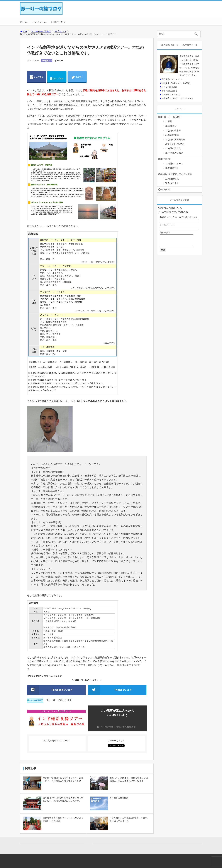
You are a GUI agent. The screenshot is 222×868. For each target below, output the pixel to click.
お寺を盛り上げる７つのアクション (177, 98)
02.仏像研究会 (172, 168)
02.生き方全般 (172, 183)
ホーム (24, 22)
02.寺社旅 (166, 159)
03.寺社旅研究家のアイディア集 (177, 174)
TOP (24, 31)
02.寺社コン (60, 31)
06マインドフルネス (175, 144)
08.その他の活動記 (174, 153)
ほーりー (59, 61)
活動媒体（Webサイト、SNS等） (176, 83)
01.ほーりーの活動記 (41, 31)
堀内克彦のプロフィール (172, 79)
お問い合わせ (58, 22)
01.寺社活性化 (172, 179)
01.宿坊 (169, 121)
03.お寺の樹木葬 (173, 131)
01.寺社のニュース (174, 164)
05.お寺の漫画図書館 (175, 139)
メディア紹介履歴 (169, 87)
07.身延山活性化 (173, 148)
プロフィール (39, 22)
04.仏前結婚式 (172, 135)
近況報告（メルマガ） (171, 94)
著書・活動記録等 (169, 91)
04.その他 (166, 189)
